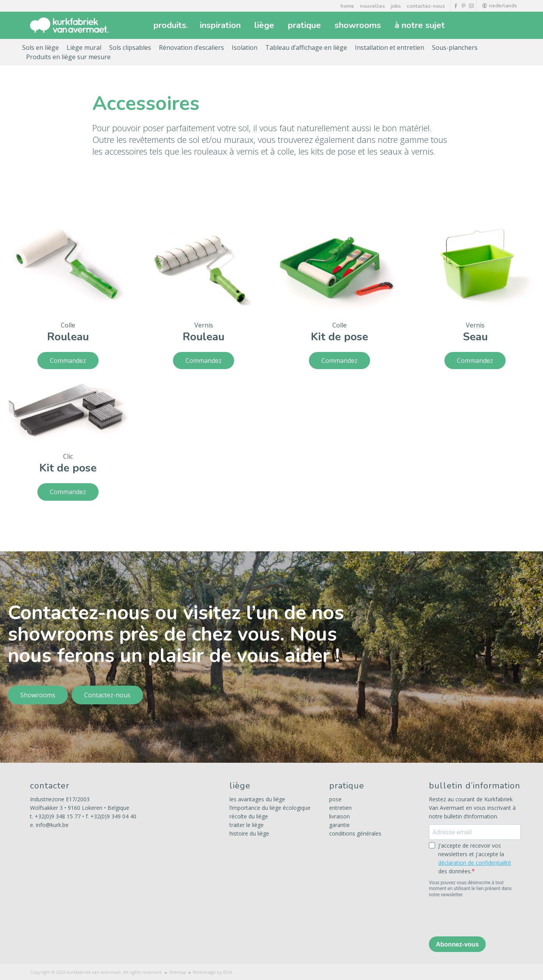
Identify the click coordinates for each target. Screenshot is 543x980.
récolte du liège (249, 816)
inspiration (221, 25)
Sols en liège (41, 48)
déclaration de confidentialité (475, 863)
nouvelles (372, 6)
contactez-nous (426, 6)
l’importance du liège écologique (270, 808)
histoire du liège (249, 833)
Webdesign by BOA (212, 972)
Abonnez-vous (457, 944)
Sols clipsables (130, 48)
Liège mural (84, 48)
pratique (305, 25)
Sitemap (178, 972)
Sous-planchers (455, 48)
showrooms (359, 25)
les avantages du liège (257, 799)
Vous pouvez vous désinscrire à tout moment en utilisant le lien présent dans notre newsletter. (470, 889)
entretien (340, 808)
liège (265, 25)
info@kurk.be (52, 825)
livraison (339, 816)
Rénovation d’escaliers (191, 48)
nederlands (500, 6)
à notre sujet (421, 25)
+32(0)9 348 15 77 (58, 816)
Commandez (68, 361)
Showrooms (38, 695)
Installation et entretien (390, 48)
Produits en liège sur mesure (68, 57)
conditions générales (355, 833)
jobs (396, 6)
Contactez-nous (107, 695)
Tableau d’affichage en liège (306, 48)
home (347, 6)
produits (171, 25)
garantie (339, 825)
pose (335, 799)
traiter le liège (247, 825)
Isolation (245, 48)
